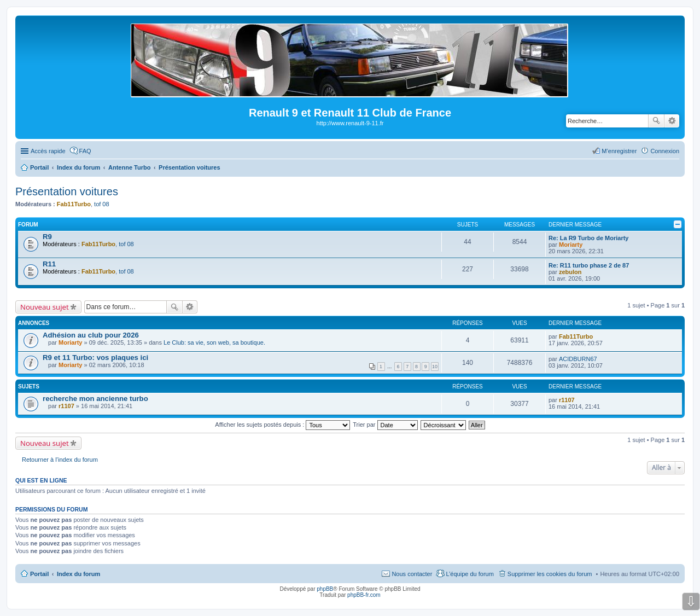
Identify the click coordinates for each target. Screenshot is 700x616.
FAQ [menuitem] (85, 151)
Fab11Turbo (74, 204)
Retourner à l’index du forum (60, 460)
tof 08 (102, 204)
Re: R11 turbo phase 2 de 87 (589, 265)
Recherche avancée (672, 121)
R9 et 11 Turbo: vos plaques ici (95, 358)
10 (435, 367)
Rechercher (656, 121)
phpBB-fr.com (364, 595)
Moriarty (571, 245)
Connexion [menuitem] (665, 151)
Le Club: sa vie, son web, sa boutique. (214, 342)
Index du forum (78, 574)
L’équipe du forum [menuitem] (469, 574)
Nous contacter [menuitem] (412, 574)
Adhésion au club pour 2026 (91, 335)
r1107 (66, 406)
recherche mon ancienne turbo (95, 399)
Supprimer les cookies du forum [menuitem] (550, 574)
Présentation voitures (67, 191)
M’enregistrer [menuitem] (619, 151)
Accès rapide (48, 151)
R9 (47, 237)
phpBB (325, 589)
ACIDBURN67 (578, 359)
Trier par (385, 425)
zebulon (570, 272)
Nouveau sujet (45, 307)
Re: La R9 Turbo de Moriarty (588, 238)
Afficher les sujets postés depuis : (282, 425)
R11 (49, 264)
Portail (39, 167)
